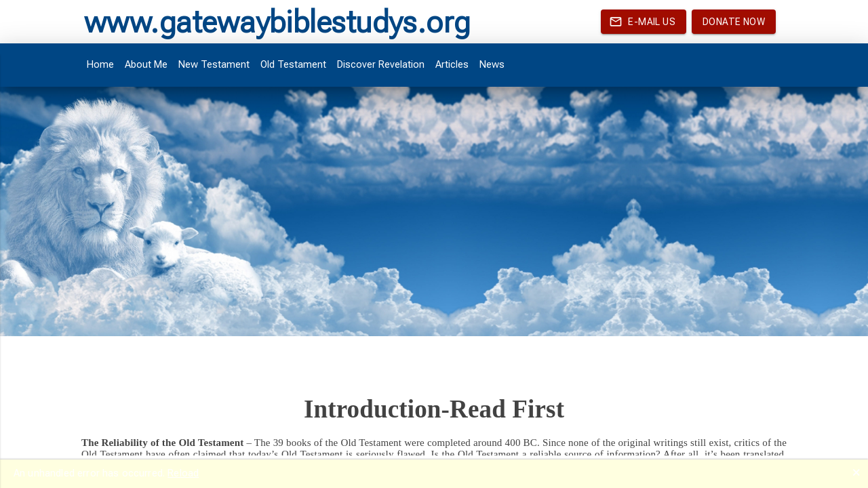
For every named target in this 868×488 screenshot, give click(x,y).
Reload (183, 473)
